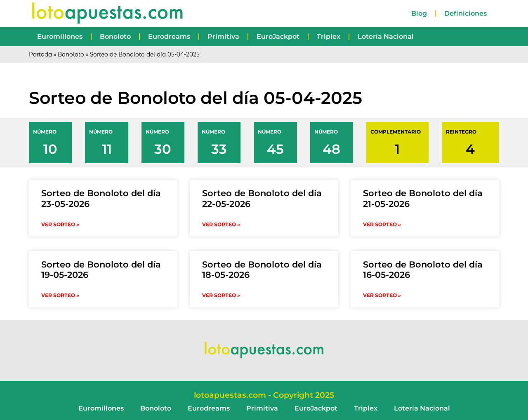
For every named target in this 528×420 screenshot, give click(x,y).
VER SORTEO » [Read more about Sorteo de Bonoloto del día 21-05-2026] (382, 224)
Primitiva (223, 36)
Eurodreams (169, 36)
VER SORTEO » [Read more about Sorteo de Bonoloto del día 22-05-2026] (221, 224)
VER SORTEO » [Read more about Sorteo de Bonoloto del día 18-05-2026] (221, 295)
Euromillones (60, 36)
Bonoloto (115, 36)
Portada (40, 54)
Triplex (329, 36)
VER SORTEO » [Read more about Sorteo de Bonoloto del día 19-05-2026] (60, 295)
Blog (419, 13)
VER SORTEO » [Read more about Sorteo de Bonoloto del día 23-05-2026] (60, 224)
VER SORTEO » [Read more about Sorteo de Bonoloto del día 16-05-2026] (382, 295)
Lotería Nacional (386, 36)
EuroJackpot (278, 36)
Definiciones (466, 13)
